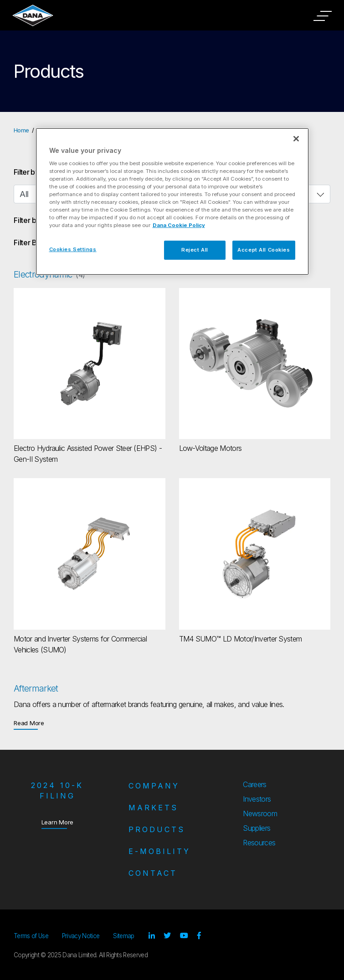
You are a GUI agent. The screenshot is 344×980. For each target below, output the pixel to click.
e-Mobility (159, 851)
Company (154, 786)
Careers (254, 784)
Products (157, 829)
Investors (257, 799)
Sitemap (123, 936)
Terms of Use (31, 936)
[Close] (296, 139)
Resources (259, 843)
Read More (29, 723)
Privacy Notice (81, 936)
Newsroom (260, 813)
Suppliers (257, 828)
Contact (153, 873)
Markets (153, 808)
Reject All (195, 250)
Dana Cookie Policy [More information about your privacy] (179, 225)
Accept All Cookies (264, 250)
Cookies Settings (73, 249)
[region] (172, 202)
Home (21, 130)
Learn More (58, 822)
